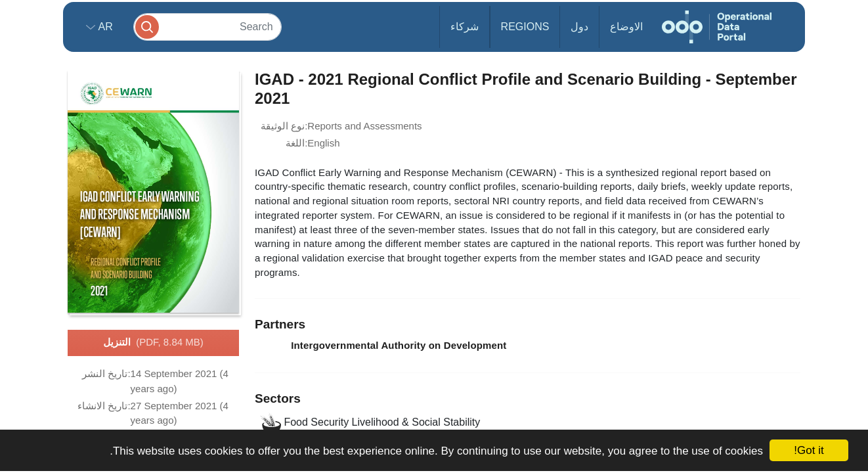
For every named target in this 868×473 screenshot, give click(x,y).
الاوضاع (626, 27)
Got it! (809, 450)
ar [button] (104, 27)
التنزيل (153, 343)
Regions (525, 27)
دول (579, 27)
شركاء (465, 27)
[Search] (207, 27)
